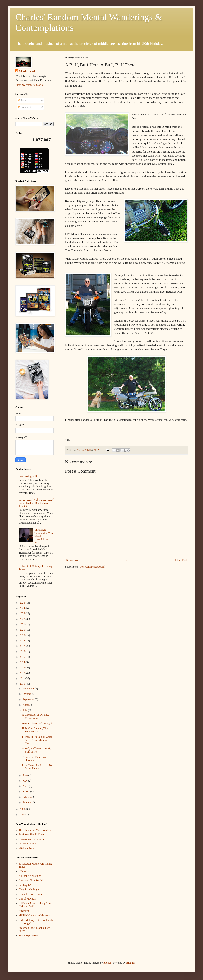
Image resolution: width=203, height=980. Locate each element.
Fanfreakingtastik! (29, 476)
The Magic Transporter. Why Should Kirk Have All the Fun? (44, 536)
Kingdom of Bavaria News (33, 839)
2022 (23, 619)
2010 (23, 684)
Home (127, 560)
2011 (23, 678)
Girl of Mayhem (27, 899)
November (29, 689)
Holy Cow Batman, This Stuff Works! (35, 730)
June (25, 775)
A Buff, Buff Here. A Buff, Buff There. (36, 750)
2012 (23, 673)
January (27, 802)
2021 (23, 624)
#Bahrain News (27, 848)
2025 (23, 603)
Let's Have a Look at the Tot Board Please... (37, 767)
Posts (22, 100)
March (26, 792)
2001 (23, 815)
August (27, 705)
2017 (23, 646)
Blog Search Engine (29, 889)
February (28, 797)
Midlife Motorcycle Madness (34, 915)
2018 (23, 641)
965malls (24, 871)
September (29, 699)
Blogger (130, 963)
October (27, 694)
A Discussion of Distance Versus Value (36, 716)
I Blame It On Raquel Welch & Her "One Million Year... (37, 740)
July (25, 710)
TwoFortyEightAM (29, 936)
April (26, 786)
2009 (23, 809)
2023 (23, 613)
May (25, 781)
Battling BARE (27, 885)
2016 (23, 652)
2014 (23, 662)
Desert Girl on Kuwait (31, 894)
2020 (23, 630)
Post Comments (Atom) (93, 567)
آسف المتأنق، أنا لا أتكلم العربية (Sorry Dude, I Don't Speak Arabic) (36, 503)
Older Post (181, 560)
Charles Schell (27, 71)
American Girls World (31, 881)
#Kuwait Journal (28, 844)
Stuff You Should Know (32, 834)
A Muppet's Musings (30, 876)
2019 (23, 635)
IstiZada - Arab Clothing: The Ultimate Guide (35, 905)
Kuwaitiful (25, 911)
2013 (23, 668)
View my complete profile (29, 85)
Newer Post (72, 560)
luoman (107, 963)
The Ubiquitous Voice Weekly (35, 830)
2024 (23, 608)
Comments (25, 107)
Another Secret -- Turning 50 (38, 723)
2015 (23, 657)
